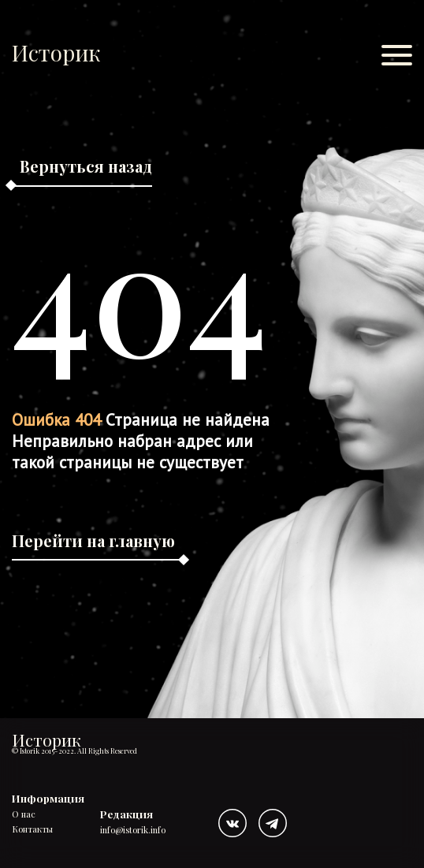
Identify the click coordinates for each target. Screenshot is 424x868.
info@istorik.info (133, 831)
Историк (56, 53)
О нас (24, 815)
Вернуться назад (86, 166)
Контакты (32, 830)
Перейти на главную (93, 540)
